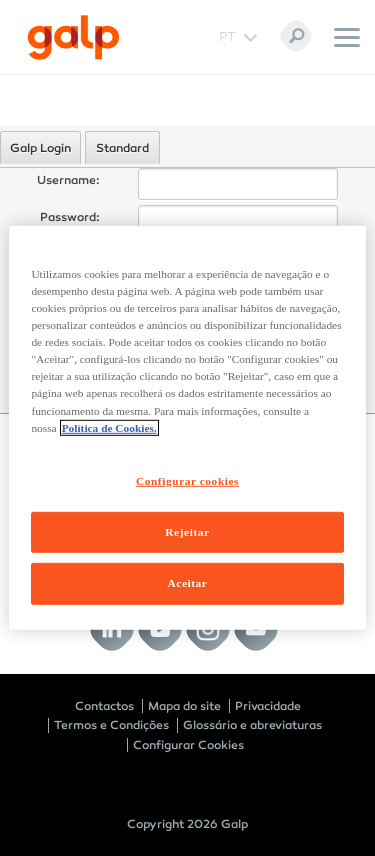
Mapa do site (184, 706)
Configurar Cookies (188, 745)
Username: (68, 180)
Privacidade (268, 706)
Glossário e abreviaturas (252, 725)
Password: (70, 217)
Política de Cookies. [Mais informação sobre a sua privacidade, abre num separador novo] (109, 427)
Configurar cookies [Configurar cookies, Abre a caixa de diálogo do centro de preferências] (187, 480)
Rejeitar (187, 531)
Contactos (104, 706)
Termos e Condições (111, 725)
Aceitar (188, 583)
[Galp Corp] (73, 37)
